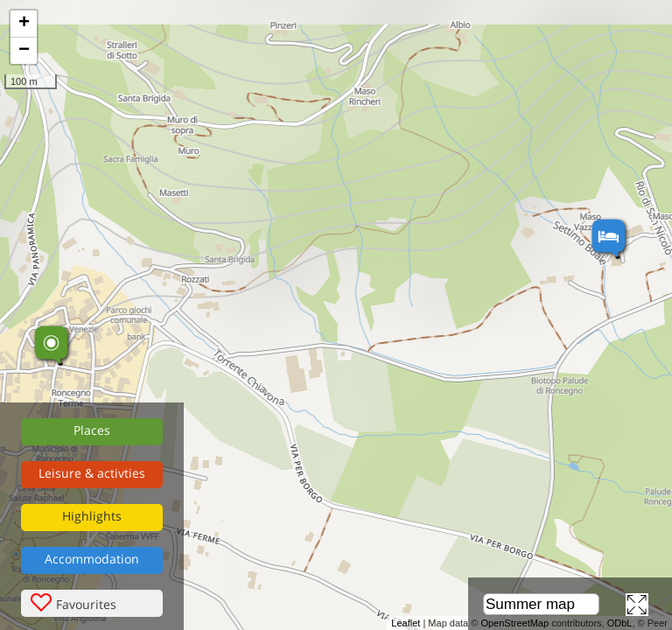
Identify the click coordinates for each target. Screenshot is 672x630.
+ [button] (24, 24)
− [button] (24, 51)
